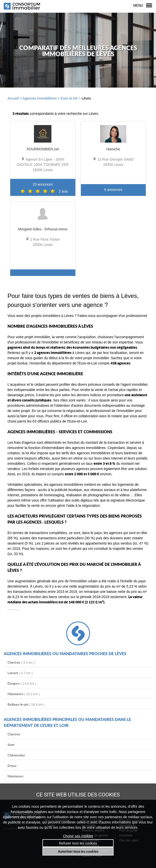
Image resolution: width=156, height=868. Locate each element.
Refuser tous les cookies (78, 843)
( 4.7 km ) (20, 673)
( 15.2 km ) (24, 694)
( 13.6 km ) (22, 683)
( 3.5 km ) (21, 662)
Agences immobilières (40, 98)
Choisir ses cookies (78, 836)
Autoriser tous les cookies (78, 851)
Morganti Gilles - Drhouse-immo (43, 229)
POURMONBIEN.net (43, 149)
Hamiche (113, 149)
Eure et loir (69, 98)
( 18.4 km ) (26, 704)
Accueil (13, 98)
